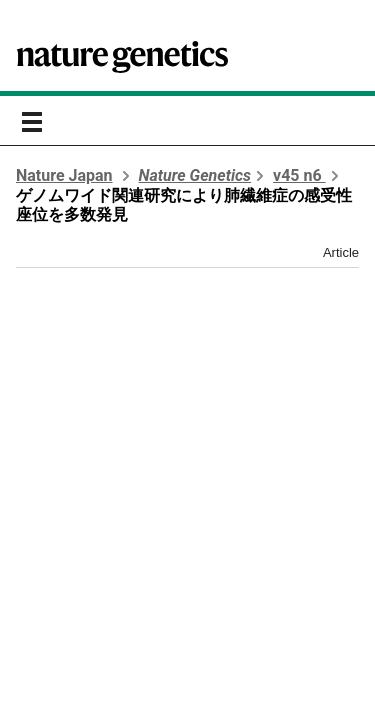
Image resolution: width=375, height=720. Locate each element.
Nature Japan (64, 175)
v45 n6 (299, 175)
